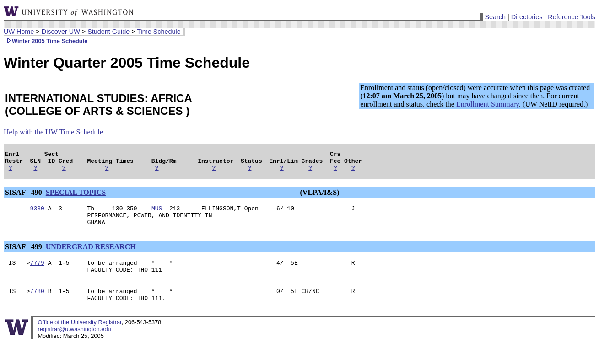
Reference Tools (572, 17)
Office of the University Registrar (79, 336)
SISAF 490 (24, 196)
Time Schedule (159, 32)
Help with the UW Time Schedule (53, 132)
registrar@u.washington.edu (74, 343)
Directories (527, 17)
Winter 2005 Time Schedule (46, 41)
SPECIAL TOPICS (76, 196)
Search (495, 17)
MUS (157, 214)
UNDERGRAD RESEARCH (91, 255)
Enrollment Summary (488, 104)
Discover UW (61, 32)
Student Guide (108, 32)
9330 (37, 214)
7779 (37, 272)
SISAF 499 (24, 255)
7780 (37, 303)
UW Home (19, 32)
